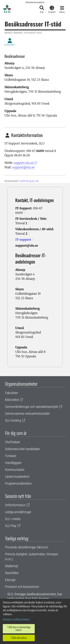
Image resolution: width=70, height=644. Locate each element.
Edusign (10, 580)
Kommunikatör (15, 470)
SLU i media (13, 519)
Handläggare (13, 463)
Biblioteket (12, 400)
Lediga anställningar (18, 512)
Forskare (11, 456)
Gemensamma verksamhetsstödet (27, 414)
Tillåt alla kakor (19, 638)
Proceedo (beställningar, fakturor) (27, 547)
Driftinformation (15, 505)
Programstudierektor (18, 483)
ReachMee (12, 573)
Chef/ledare (13, 442)
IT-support (23, 240)
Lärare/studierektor (17, 477)
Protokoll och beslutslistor (22, 587)
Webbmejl (12, 566)
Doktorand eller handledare (22, 449)
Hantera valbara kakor (16, 619)
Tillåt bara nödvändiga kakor (19, 629)
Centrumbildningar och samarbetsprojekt (32, 407)
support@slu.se (23, 167)
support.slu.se (24, 163)
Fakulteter (11, 393)
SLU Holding (13, 420)
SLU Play (11, 526)
